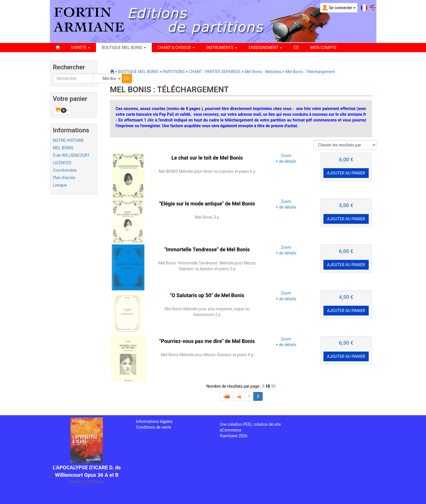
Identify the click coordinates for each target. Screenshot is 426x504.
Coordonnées (65, 170)
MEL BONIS (63, 148)
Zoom (286, 156)
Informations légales (154, 421)
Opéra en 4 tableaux (87, 481)
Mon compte (324, 48)
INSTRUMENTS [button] (222, 48)
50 (273, 386)
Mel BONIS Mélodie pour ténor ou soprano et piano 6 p (207, 171)
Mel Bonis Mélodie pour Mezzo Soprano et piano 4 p (207, 355)
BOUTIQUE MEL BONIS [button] (124, 48)
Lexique (60, 185)
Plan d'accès (64, 178)
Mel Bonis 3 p (207, 217)
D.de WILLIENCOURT (71, 155)
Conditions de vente (153, 427)
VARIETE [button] (81, 48)
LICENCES (62, 163)
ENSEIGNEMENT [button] (265, 48)
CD (296, 48)
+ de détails (286, 161)
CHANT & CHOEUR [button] (176, 48)
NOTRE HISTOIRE (68, 140)
